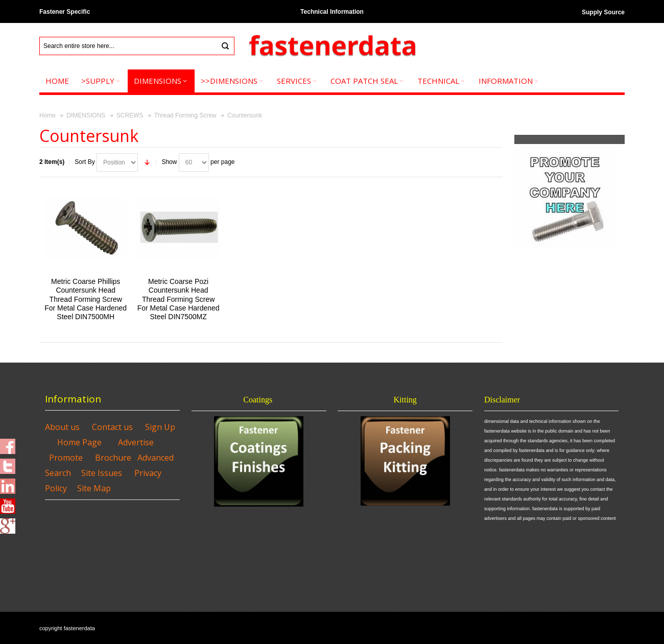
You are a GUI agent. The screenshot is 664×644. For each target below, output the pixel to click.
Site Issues (102, 473)
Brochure (113, 458)
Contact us (112, 427)
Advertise (136, 442)
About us (62, 427)
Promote (66, 458)
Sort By (85, 162)
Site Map (94, 488)
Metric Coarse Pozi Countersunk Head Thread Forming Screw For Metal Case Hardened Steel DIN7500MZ (179, 299)
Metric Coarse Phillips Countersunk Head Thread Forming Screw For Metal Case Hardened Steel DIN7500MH (86, 299)
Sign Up (160, 427)
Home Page (79, 442)
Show (169, 162)
